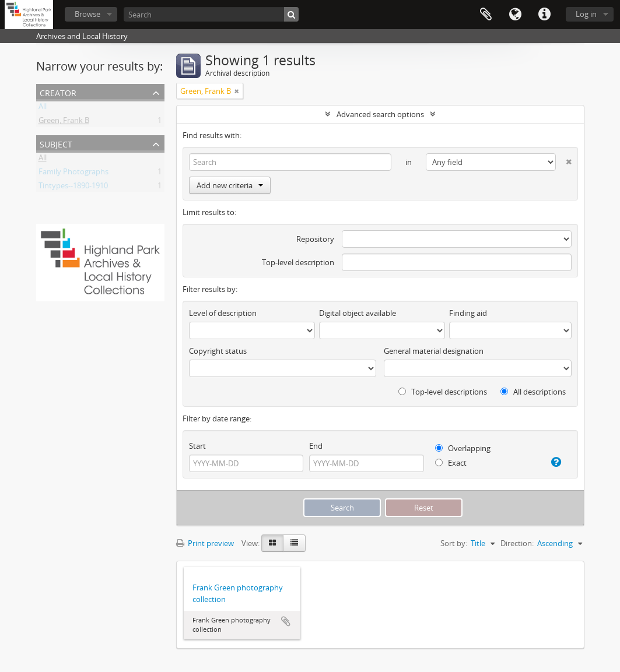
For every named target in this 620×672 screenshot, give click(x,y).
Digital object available (358, 313)
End (316, 446)
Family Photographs (73, 174)
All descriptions (533, 392)
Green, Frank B (64, 122)
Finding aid (468, 313)
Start (197, 446)
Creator (58, 92)
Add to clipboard (286, 621)
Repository (315, 239)
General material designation (434, 351)
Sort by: (454, 543)
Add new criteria (230, 185)
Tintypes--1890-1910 (73, 188)
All (43, 108)
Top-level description (298, 262)
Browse (87, 14)
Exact (451, 463)
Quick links (544, 15)
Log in (586, 14)
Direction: (517, 543)
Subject (56, 143)
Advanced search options (380, 114)
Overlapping (463, 448)
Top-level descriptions (443, 392)
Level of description (223, 313)
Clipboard (486, 15)
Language (515, 15)
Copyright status (218, 351)
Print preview (205, 543)
